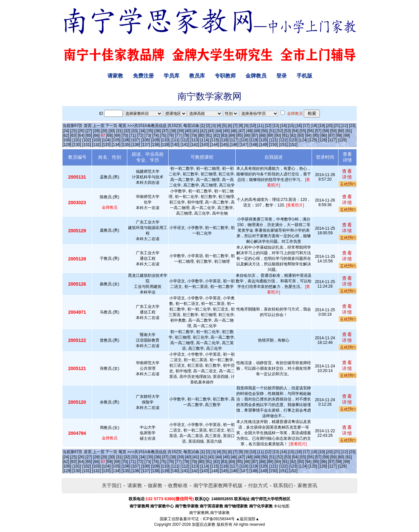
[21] (337, 126)
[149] (264, 145)
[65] (89, 135)
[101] (77, 140)
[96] (324, 135)
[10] (253, 126)
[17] (306, 126)
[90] (278, 135)
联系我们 (283, 485)
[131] (87, 145)
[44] (219, 131)
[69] (117, 135)
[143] (205, 145)
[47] (242, 131)
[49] (257, 131)
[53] (287, 131)
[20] (329, 126)
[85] (240, 135)
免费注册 (143, 76)
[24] (66, 131)
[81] (209, 135)
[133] (106, 145)
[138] (155, 145)
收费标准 (178, 485)
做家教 (155, 485)
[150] (273, 145)
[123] (293, 140)
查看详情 (347, 174)
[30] (112, 131)
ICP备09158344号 (219, 519)
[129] (67, 145)
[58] (326, 131)
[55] (303, 131)
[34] (142, 131)
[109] (155, 140)
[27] (89, 131)
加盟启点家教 (204, 524)
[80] (201, 135)
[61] (349, 131)
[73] (148, 135)
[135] (126, 145)
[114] (205, 140)
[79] (193, 135)
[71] (133, 135)
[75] (163, 135)
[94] (308, 135)
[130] (77, 145)
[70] (125, 135)
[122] (283, 140)
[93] (301, 135)
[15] (291, 126)
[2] (208, 126)
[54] (295, 131)
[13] (276, 126)
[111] (175, 140)
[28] (96, 131)
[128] (342, 140)
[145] (224, 145)
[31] (119, 131)
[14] (283, 126)
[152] (293, 145)
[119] (254, 140)
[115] (215, 140)
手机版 (304, 76)
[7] (235, 126)
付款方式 (258, 485)
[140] (175, 145)
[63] (73, 135)
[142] (195, 145)
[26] (81, 131)
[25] (73, 131)
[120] (264, 140)
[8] (241, 126)
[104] (106, 140)
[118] (244, 140)
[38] (173, 131)
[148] (254, 145)
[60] (341, 131)
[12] (268, 126)
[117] (234, 140)
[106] (126, 140)
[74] (155, 135)
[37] (165, 131)
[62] (66, 135)
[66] (96, 135)
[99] (347, 135)
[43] (211, 131)
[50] (264, 131)
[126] (323, 140)
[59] (334, 131)
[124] (303, 140)
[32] (127, 131)
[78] (186, 135)
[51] (272, 131)
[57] (318, 131)
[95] (316, 135)
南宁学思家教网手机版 (218, 485)
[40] (188, 131)
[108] (146, 140)
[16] (299, 126)
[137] (146, 145)
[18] (314, 126)
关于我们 (112, 485)
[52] (280, 131)
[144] (215, 145)
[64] (81, 135)
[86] (247, 135)
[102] (87, 140)
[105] (116, 140)
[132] (96, 145)
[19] (322, 126)
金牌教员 (256, 76)
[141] (185, 145)
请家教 (115, 76)
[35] (150, 131)
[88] (263, 135)
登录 (282, 76)
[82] (217, 135)
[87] (255, 135)
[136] (136, 145)
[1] (202, 126)
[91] (285, 135)
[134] (116, 145)
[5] (224, 126)
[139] (165, 145)
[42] (203, 131)
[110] (165, 140)
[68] (110, 135)
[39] (180, 131)
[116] (224, 140)
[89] (270, 135)
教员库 (197, 76)
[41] (196, 131)
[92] (293, 135)
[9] (246, 126)
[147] (244, 145)
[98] (339, 135)
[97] (331, 135)
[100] (67, 140)
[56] (311, 131)
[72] (140, 135)
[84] (232, 135)
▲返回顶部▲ (247, 519)
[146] (234, 145)
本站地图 (282, 506)
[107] (136, 140)
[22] (345, 126)
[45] (227, 131)
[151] (283, 145)
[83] (224, 135)
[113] (195, 140)
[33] (135, 131)
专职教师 (225, 76)
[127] (332, 140)
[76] (171, 135)
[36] (157, 131)
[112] (185, 140)
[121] (273, 140)
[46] (234, 131)
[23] (352, 126)
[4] (219, 126)
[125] (313, 140)
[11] (261, 126)
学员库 (172, 76)
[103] (96, 140)
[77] (178, 135)
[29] (104, 131)
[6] (230, 126)
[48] (249, 131)
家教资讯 (307, 485)
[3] (214, 126)
